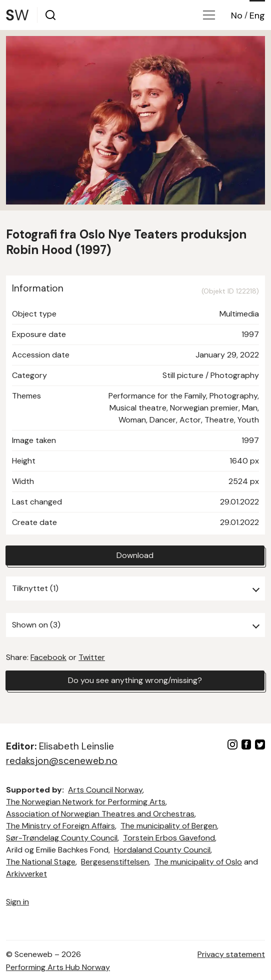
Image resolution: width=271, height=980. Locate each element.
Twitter (92, 657)
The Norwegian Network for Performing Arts (86, 802)
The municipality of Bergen (169, 826)
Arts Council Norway (105, 790)
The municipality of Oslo (198, 862)
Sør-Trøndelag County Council (62, 838)
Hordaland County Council (162, 850)
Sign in (17, 902)
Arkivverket (26, 874)
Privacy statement (231, 954)
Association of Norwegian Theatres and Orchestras (100, 814)
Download (135, 555)
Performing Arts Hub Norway (58, 967)
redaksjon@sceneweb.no (62, 761)
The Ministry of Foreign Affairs (60, 826)
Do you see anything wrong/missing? (135, 680)
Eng (257, 15)
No (237, 15)
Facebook (48, 657)
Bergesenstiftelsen (115, 862)
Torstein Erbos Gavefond (169, 838)
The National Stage (41, 862)
